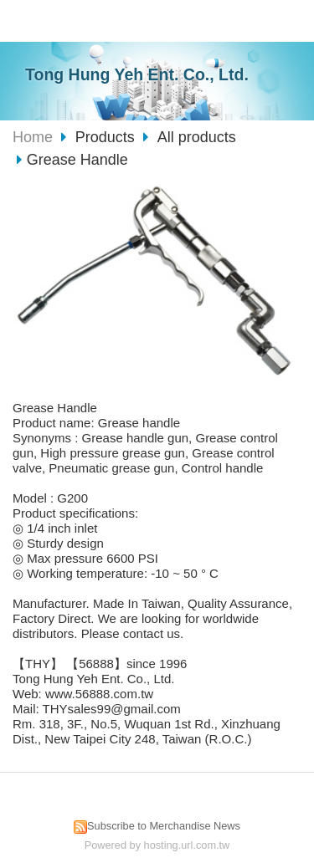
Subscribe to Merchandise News (164, 826)
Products (107, 137)
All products (197, 137)
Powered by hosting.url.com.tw (157, 845)
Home (33, 137)
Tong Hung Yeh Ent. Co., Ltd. (137, 74)
